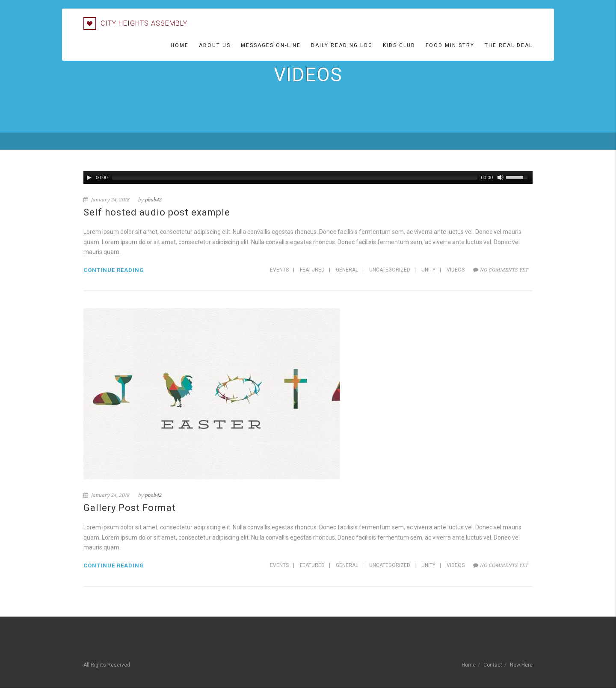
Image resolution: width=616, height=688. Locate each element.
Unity (428, 270)
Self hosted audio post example (157, 212)
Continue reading (114, 270)
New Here (521, 665)
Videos (456, 270)
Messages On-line (271, 45)
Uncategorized (390, 270)
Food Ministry (450, 45)
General (347, 270)
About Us (215, 45)
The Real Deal (509, 45)
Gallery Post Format (130, 508)
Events (279, 270)
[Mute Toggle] (500, 177)
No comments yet (501, 270)
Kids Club (399, 45)
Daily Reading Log (342, 45)
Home (180, 45)
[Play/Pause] (89, 177)
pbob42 (153, 200)
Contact (493, 665)
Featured (312, 270)
